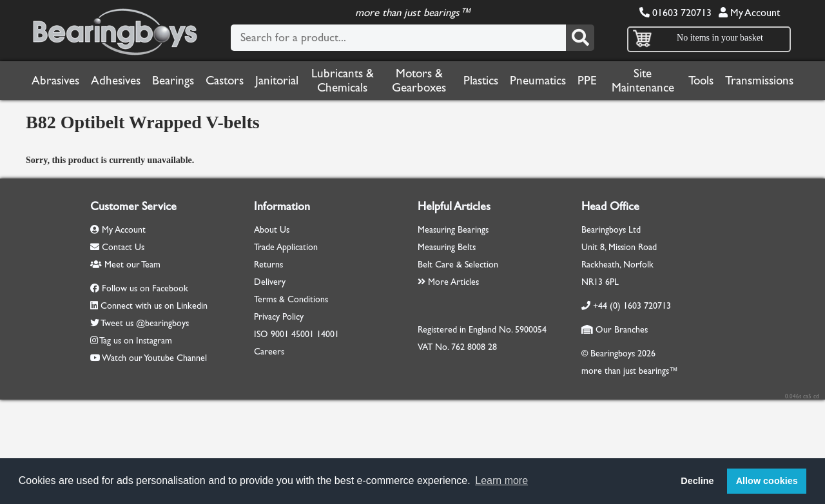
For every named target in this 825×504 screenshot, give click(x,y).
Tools (701, 81)
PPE (587, 81)
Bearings (173, 81)
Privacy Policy (279, 317)
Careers (269, 352)
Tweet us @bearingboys (145, 323)
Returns (268, 265)
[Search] (580, 38)
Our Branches (615, 330)
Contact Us (117, 247)
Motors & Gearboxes (419, 81)
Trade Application (286, 247)
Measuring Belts (447, 247)
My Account (749, 13)
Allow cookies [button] (767, 481)
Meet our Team (125, 265)
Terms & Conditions (291, 299)
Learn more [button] (501, 480)
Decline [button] (697, 481)
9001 (280, 334)
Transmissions (759, 81)
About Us (272, 230)
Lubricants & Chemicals (343, 81)
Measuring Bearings (453, 230)
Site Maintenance (643, 81)
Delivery (270, 282)
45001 (303, 334)
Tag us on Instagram (136, 341)
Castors (225, 81)
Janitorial (277, 81)
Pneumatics (538, 81)
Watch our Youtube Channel (154, 358)
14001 (328, 334)
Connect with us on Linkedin (154, 306)
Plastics (481, 81)
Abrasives (55, 81)
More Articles (448, 282)
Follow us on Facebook (145, 288)
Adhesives (116, 81)
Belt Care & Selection (458, 265)
